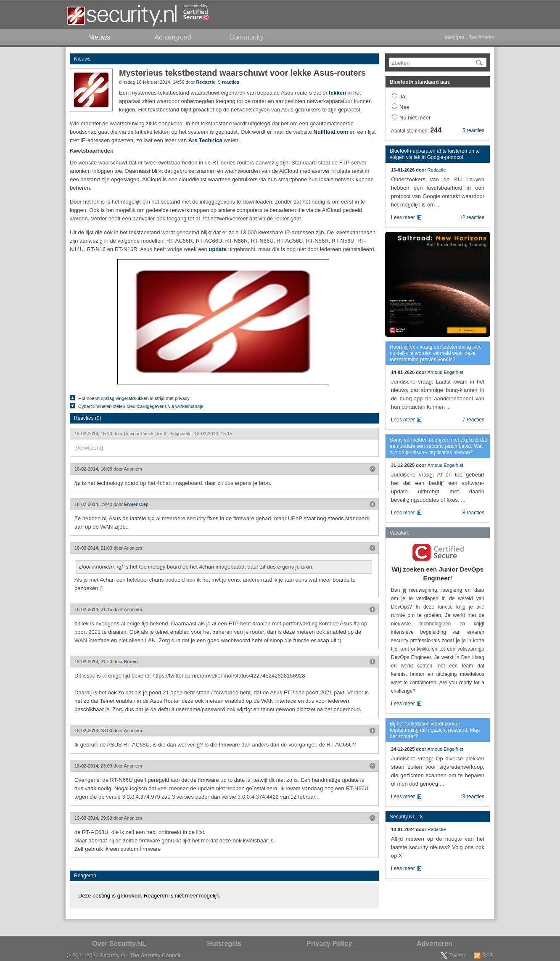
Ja (402, 97)
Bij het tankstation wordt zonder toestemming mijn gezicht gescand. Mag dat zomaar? (435, 730)
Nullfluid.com (332, 132)
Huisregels (225, 944)
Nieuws (82, 59)
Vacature (400, 533)
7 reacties (473, 420)
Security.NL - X (406, 817)
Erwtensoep (136, 504)
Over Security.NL (119, 944)
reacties (231, 82)
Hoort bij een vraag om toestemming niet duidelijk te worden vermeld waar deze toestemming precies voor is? (435, 353)
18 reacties (472, 797)
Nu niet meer (415, 118)
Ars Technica (205, 140)
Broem (131, 662)
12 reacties (472, 217)
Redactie (206, 82)
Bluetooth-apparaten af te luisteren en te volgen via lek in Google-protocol (435, 154)
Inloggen (454, 37)
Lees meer (403, 217)
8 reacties (473, 513)
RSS (488, 955)
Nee (404, 107)
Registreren (481, 37)
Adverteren (434, 944)
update (218, 249)
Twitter (457, 955)
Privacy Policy (329, 944)
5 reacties (473, 130)
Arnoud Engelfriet (445, 372)
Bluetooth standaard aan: (420, 82)
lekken (337, 93)
